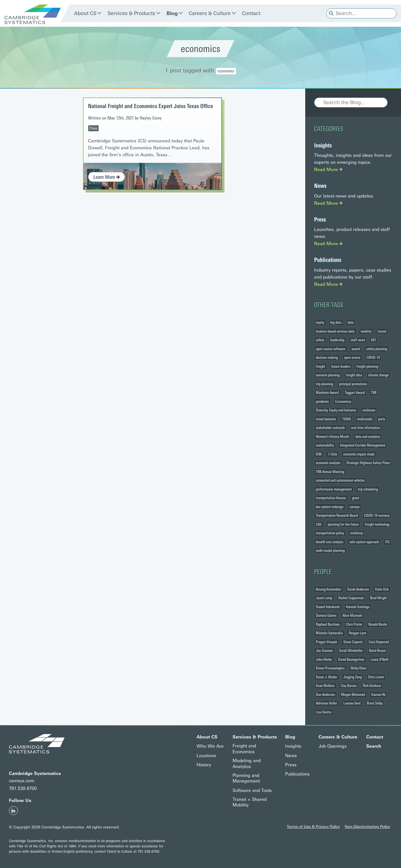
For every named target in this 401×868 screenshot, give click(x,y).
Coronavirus (343, 401)
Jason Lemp (324, 598)
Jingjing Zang (353, 677)
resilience (369, 410)
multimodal (365, 419)
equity (320, 323)
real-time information (365, 428)
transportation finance (331, 498)
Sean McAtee (325, 686)
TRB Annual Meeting (330, 472)
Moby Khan (358, 668)
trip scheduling (368, 489)
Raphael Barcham (328, 624)
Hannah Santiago (358, 607)
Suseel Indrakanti (328, 607)
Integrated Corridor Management (363, 445)
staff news (358, 340)
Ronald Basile (378, 624)
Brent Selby (375, 703)
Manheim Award (327, 393)
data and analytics (368, 437)
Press (93, 128)
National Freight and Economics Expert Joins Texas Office (151, 106)
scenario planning (328, 375)
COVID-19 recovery (377, 516)
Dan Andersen (325, 694)
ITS (387, 542)
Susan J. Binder (327, 677)
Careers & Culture (210, 13)
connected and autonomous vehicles (340, 481)
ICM (319, 454)
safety (320, 340)
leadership (337, 340)
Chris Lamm (376, 677)
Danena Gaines (326, 616)
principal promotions (353, 384)
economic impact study (359, 454)
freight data (354, 375)
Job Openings (333, 746)
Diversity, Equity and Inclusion (336, 410)
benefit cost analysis (330, 542)
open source (352, 358)
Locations (206, 756)
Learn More (107, 177)
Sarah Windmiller (351, 651)
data (351, 323)
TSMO (347, 419)
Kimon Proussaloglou (330, 668)
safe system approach (364, 542)
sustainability (325, 445)
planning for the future (343, 524)
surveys (354, 507)
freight (320, 366)
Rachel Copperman (351, 598)
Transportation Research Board (337, 516)
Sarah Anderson (358, 589)
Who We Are (210, 746)
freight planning (367, 366)
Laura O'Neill (380, 659)
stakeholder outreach (330, 428)
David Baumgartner (351, 659)
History (204, 765)
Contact (251, 13)
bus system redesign (330, 507)
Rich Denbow (372, 686)
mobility (366, 331)
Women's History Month (332, 437)
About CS (85, 13)
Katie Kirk (382, 589)
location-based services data (335, 331)
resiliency (356, 533)
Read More (328, 170)
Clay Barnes (349, 686)
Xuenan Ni (378, 694)
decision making (327, 358)
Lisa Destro (324, 712)
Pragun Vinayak (327, 642)
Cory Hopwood (379, 642)
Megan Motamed (353, 694)
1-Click (332, 454)
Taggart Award (355, 393)
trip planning (324, 384)
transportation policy (330, 533)
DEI (373, 340)
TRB (374, 393)
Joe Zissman (324, 651)
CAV (319, 524)
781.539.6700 (23, 789)
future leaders (341, 366)
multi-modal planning (330, 551)
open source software (331, 349)
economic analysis (328, 463)
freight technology (377, 524)
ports (382, 419)
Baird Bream (377, 651)
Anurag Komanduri (328, 589)
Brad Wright (378, 598)
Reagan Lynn (358, 633)
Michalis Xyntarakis (329, 633)
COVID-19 (373, 358)
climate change (378, 375)
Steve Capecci (353, 642)
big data (336, 323)
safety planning (377, 349)
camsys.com (22, 781)
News (320, 186)
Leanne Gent (352, 703)
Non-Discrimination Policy (367, 826)
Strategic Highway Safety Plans (368, 463)
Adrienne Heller (327, 703)
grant (356, 498)
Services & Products (131, 13)
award (356, 349)
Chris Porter (354, 624)
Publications (328, 260)
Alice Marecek (352, 616)
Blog (172, 13)
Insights (323, 145)
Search (374, 746)
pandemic (322, 401)
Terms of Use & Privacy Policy (313, 826)
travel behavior (326, 419)
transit (382, 331)
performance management (334, 489)
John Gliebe (324, 659)
